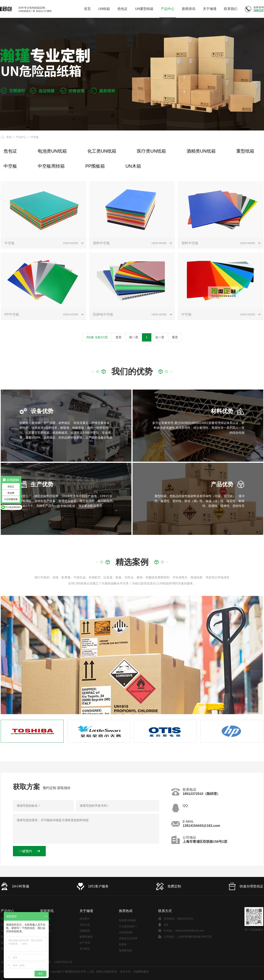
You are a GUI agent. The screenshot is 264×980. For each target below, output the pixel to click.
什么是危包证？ (128, 927)
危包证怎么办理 (128, 939)
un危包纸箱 (126, 933)
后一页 (160, 337)
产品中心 (21, 137)
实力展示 (85, 949)
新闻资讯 (47, 911)
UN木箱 (133, 166)
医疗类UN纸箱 (151, 151)
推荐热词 (126, 911)
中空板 (35, 137)
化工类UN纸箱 (102, 151)
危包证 (10, 151)
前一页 (134, 337)
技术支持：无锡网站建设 (134, 972)
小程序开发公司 (63, 962)
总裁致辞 (85, 931)
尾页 (175, 337)
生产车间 (85, 943)
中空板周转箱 (51, 166)
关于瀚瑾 (86, 911)
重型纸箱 (245, 151)
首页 (9, 137)
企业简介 (85, 919)
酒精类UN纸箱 (201, 151)
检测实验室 (86, 937)
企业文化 (85, 925)
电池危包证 (125, 951)
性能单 (123, 945)
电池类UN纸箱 (52, 151)
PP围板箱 (95, 166)
